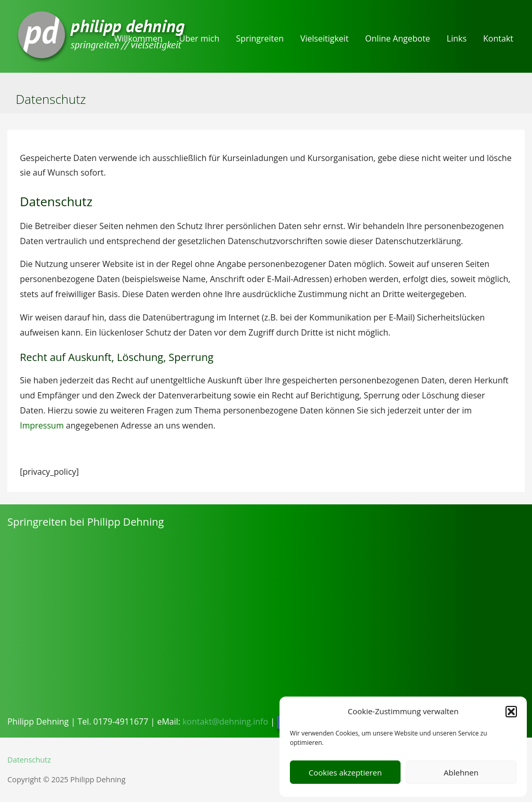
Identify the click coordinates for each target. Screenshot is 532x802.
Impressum (42, 425)
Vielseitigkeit (324, 38)
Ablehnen (461, 772)
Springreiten (260, 38)
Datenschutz (29, 760)
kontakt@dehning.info (225, 721)
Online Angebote (398, 38)
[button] (511, 712)
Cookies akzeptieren (345, 772)
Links (457, 38)
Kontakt (498, 38)
